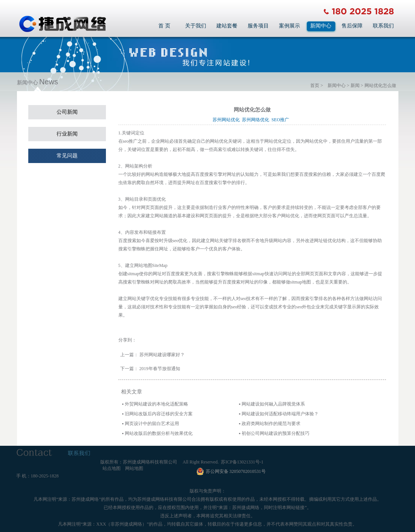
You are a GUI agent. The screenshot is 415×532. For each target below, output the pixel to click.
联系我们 (383, 26)
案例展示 (289, 26)
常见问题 (67, 156)
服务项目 (258, 26)
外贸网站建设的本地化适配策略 (156, 404)
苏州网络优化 (257, 120)
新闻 (355, 85)
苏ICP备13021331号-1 (242, 462)
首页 (315, 85)
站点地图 (112, 468)
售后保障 (352, 26)
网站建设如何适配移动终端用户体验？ (280, 414)
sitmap (259, 274)
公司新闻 (67, 112)
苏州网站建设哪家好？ (162, 355)
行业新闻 (67, 134)
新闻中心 (321, 26)
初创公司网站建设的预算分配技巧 (276, 433)
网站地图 (134, 468)
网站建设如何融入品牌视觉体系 (273, 404)
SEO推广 (281, 120)
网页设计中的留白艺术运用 (152, 424)
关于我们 (196, 26)
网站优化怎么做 (380, 85)
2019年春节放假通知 (160, 369)
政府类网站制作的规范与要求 (271, 424)
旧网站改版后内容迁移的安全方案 (159, 414)
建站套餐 (227, 26)
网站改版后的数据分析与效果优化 (159, 433)
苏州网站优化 (227, 120)
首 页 (164, 26)
